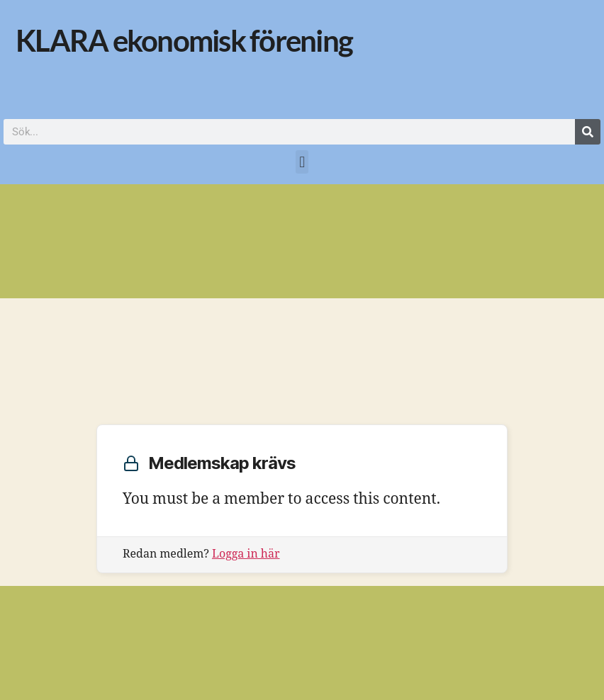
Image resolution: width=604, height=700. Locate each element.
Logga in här (246, 554)
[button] (302, 162)
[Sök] (588, 132)
